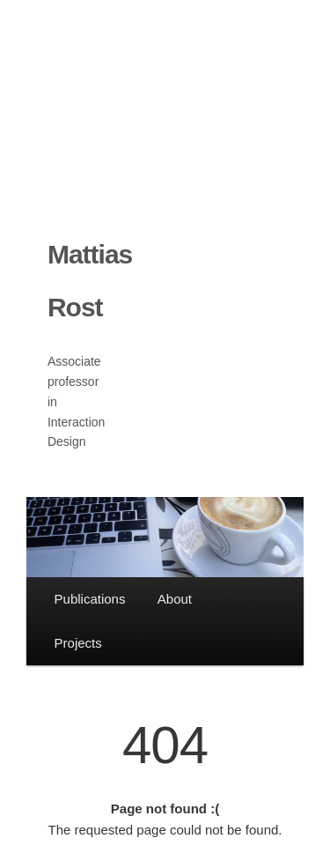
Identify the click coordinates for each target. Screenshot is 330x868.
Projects (78, 643)
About (175, 599)
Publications (90, 599)
